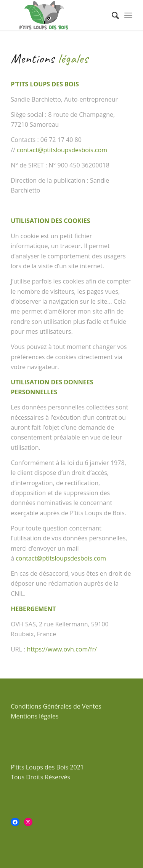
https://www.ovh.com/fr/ (62, 649)
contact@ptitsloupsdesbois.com (62, 150)
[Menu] (128, 15)
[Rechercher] (112, 15)
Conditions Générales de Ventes (56, 706)
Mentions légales (35, 716)
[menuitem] (112, 15)
